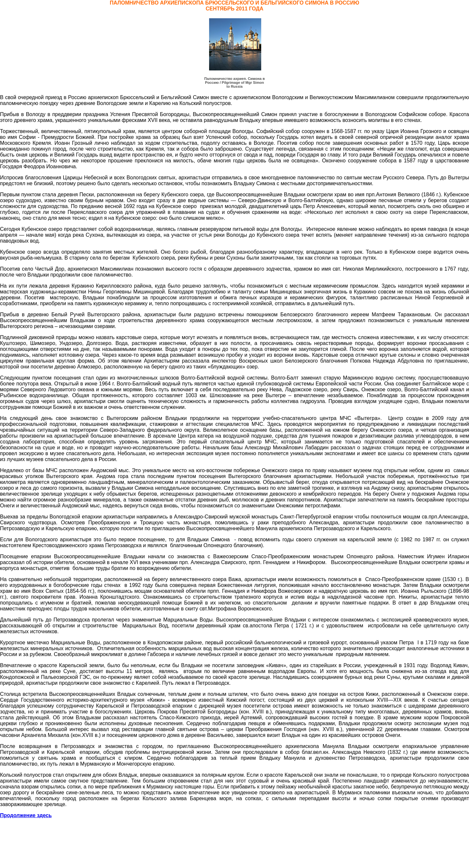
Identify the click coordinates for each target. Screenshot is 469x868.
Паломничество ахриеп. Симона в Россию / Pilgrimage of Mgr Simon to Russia (234, 82)
